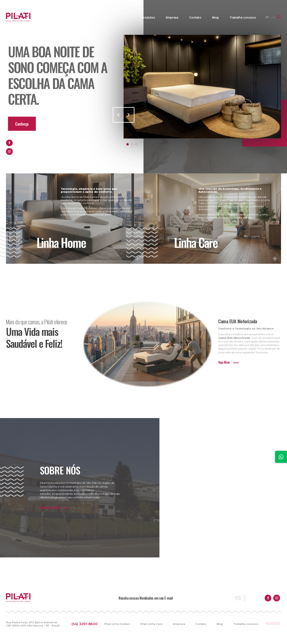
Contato (199, 18)
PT (267, 17)
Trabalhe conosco (244, 18)
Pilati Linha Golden (117, 625)
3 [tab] (136, 144)
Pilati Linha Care (151, 625)
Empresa (177, 18)
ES (274, 17)
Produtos (155, 18)
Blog (218, 18)
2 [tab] (132, 144)
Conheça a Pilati (50, 509)
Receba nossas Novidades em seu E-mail (146, 599)
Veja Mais (224, 364)
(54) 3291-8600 (85, 625)
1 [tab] (128, 144)
